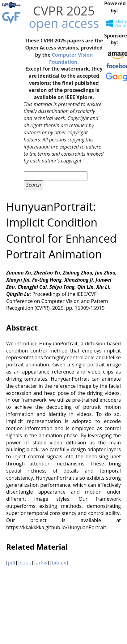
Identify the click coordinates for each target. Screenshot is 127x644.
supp (26, 563)
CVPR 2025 (64, 11)
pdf (12, 563)
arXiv (42, 563)
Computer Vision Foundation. (71, 58)
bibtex (59, 563)
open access (64, 23)
